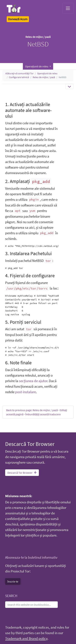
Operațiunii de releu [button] (37, 66)
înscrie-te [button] (13, 581)
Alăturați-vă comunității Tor (19, 73)
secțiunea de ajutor (33, 381)
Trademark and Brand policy (26, 638)
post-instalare (26, 392)
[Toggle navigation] (68, 8)
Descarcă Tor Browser (22, 473)
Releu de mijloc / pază (44, 77)
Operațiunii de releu (47, 73)
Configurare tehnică (19, 77)
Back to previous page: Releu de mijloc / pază (32, 410)
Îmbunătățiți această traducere (43, 414)
